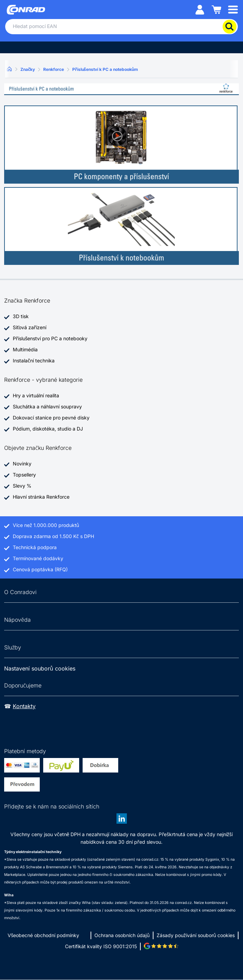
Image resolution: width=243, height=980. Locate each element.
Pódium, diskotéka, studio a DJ (48, 429)
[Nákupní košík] (216, 9)
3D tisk (21, 316)
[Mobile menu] (233, 9)
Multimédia (25, 349)
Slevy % (22, 486)
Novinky (22, 464)
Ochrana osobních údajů (122, 935)
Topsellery (24, 475)
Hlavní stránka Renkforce (41, 497)
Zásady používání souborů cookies (196, 935)
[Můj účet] (200, 9)
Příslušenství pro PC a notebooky (50, 338)
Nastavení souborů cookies (40, 668)
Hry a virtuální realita (36, 395)
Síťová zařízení (30, 327)
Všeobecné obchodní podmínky (44, 935)
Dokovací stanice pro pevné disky (51, 418)
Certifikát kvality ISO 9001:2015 (101, 946)
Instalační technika (34, 360)
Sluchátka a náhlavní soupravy (47, 406)
